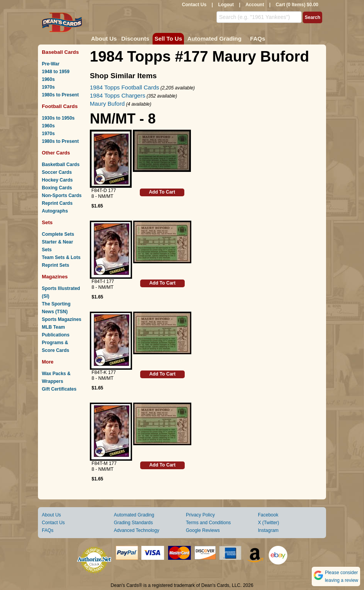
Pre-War (51, 64)
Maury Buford (107, 104)
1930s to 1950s (58, 118)
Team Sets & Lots (61, 257)
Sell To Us (168, 39)
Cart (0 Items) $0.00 (297, 5)
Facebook (268, 515)
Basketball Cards (61, 165)
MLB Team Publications (56, 331)
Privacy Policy (200, 515)
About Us (104, 39)
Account (255, 5)
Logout (226, 5)
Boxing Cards (57, 188)
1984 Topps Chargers (118, 95)
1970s (48, 87)
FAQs (258, 39)
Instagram (268, 530)
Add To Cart (162, 192)
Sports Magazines (62, 319)
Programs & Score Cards (56, 346)
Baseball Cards (60, 52)
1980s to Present (60, 95)
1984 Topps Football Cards (124, 87)
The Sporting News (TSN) (56, 308)
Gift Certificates (59, 389)
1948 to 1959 (56, 72)
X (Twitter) (269, 523)
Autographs (55, 211)
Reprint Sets (56, 265)
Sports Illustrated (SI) (61, 292)
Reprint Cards (57, 203)
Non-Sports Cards (62, 196)
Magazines (55, 277)
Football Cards (60, 106)
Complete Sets (58, 234)
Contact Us (194, 5)
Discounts (135, 39)
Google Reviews (203, 530)
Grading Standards (133, 523)
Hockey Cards (57, 180)
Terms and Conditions (208, 523)
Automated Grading (215, 39)
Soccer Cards (57, 172)
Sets (47, 222)
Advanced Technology (136, 530)
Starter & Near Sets (58, 246)
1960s (48, 79)
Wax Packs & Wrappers (56, 377)
